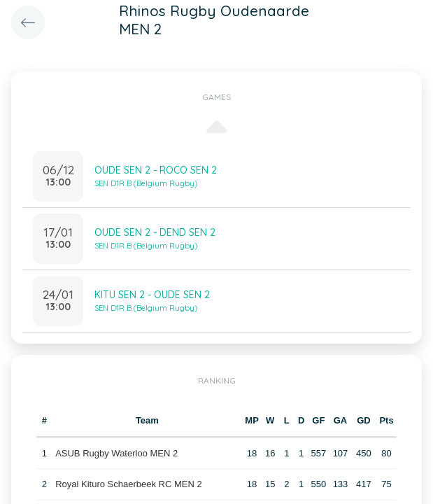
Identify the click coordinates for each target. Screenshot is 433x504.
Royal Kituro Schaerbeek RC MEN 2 (129, 484)
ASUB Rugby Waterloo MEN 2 (116, 453)
